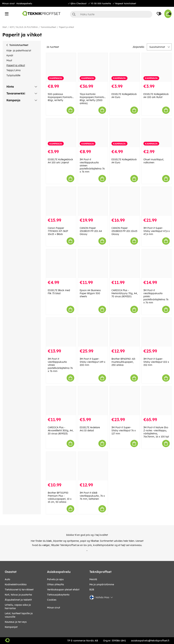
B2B (92, 590)
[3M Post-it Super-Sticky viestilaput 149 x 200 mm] (93, 332)
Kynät (10, 55)
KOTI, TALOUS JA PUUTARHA (24, 27)
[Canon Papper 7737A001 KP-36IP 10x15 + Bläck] (61, 201)
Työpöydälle (13, 75)
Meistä (93, 579)
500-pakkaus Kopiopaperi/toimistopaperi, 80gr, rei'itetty (64, 97)
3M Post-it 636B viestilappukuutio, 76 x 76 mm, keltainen (92, 496)
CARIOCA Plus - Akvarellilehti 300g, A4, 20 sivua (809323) (61, 430)
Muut (9, 60)
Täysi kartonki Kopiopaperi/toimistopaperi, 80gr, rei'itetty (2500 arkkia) (96, 99)
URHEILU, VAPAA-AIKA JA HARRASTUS (18, 607)
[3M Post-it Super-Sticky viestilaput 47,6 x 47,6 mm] (157, 201)
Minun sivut (8, 3)
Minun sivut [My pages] (54, 608)
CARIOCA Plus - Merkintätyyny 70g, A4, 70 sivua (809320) (125, 293)
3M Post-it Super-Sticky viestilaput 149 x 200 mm (93, 362)
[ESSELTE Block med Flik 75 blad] (61, 264)
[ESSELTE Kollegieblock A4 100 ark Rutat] (157, 67)
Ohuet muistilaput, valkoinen (154, 161)
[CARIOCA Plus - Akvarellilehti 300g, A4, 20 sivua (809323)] (61, 401)
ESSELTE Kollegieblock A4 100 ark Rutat (156, 96)
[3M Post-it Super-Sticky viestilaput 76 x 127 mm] (125, 401)
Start (5, 27)
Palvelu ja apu (55, 579)
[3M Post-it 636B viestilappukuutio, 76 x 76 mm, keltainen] (93, 466)
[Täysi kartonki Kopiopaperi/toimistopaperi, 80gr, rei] (93, 67)
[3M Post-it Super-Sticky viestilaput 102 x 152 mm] (157, 332)
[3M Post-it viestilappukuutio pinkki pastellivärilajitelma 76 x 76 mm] (157, 264)
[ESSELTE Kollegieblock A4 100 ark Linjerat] (61, 133)
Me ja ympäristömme (102, 584)
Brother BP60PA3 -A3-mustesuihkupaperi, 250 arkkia (124, 362)
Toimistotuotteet (48, 27)
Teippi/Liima (14, 70)
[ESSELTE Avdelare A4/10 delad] (93, 401)
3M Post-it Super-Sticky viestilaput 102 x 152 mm (156, 362)
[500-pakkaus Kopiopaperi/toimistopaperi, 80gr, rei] (61, 67)
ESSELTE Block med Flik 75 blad (59, 292)
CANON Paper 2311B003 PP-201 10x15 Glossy (124, 231)
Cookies (52, 600)
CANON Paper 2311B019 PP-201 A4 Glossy (91, 231)
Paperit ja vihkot (66, 27)
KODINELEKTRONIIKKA (16, 584)
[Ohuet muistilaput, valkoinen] (157, 133)
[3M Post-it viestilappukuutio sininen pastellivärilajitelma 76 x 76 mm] (93, 133)
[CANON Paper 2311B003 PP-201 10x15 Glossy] (125, 201)
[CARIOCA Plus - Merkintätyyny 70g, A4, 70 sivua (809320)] (125, 264)
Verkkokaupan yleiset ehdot (63, 590)
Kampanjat (11, 627)
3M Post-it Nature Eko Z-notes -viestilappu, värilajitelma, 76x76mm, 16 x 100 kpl (156, 432)
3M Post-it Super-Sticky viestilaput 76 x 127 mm (124, 430)
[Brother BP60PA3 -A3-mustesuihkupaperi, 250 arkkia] (125, 332)
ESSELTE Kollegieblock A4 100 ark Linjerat (60, 161)
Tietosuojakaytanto (58, 595)
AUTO (7, 579)
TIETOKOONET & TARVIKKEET (19, 590)
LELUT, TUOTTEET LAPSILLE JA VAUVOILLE (19, 615)
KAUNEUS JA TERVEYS (16, 622)
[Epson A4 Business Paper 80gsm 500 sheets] (93, 264)
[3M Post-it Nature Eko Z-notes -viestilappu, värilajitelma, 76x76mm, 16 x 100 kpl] (157, 401)
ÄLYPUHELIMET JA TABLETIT (18, 600)
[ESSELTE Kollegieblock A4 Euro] (125, 67)
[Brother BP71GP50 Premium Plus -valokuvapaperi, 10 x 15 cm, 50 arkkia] (61, 466)
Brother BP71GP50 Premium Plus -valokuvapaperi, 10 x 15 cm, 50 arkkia (60, 497)
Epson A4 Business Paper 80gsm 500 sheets (90, 293)
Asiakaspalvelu (24, 3)
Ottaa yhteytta (55, 584)
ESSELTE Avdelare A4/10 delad (90, 429)
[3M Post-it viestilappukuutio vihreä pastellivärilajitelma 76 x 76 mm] (61, 332)
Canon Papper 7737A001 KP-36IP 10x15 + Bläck (58, 231)
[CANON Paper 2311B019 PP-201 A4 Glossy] (93, 201)
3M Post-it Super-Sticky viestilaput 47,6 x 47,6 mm (157, 231)
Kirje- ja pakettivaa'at (19, 51)
